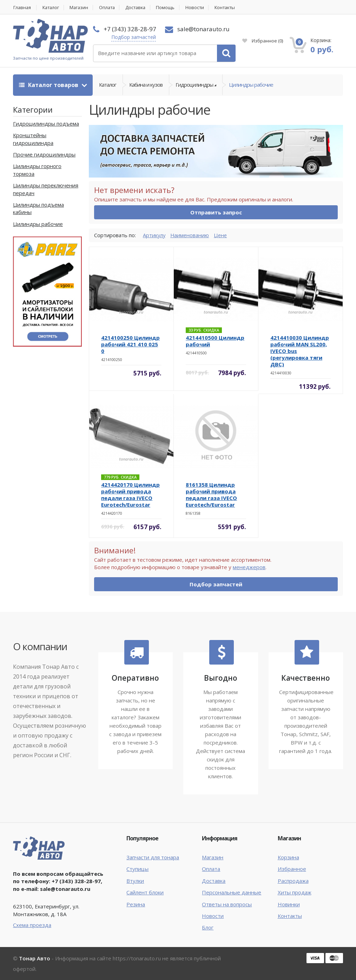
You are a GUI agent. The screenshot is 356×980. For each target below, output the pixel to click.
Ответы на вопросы (227, 904)
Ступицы (137, 869)
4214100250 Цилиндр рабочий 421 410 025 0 (130, 345)
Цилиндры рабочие (251, 85)
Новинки (289, 904)
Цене (222, 235)
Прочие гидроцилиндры (44, 155)
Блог (208, 928)
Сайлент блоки (145, 893)
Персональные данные (232, 893)
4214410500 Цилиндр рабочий (215, 341)
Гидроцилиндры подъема (46, 124)
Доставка (141, 8)
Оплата (111, 8)
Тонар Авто (35, 958)
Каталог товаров (49, 85)
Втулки (135, 881)
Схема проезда (32, 925)
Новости (201, 8)
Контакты (233, 8)
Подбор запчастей (134, 37)
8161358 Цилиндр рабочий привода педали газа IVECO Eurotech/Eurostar (211, 495)
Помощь (172, 8)
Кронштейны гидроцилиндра (33, 139)
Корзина (288, 857)
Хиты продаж (295, 893)
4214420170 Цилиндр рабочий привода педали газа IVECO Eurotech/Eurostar (130, 495)
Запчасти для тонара (153, 857)
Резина (136, 904)
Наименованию (191, 235)
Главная (22, 8)
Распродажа (293, 881)
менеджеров (249, 567)
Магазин (82, 8)
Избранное (263, 41)
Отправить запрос (216, 213)
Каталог (52, 8)
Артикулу (154, 235)
